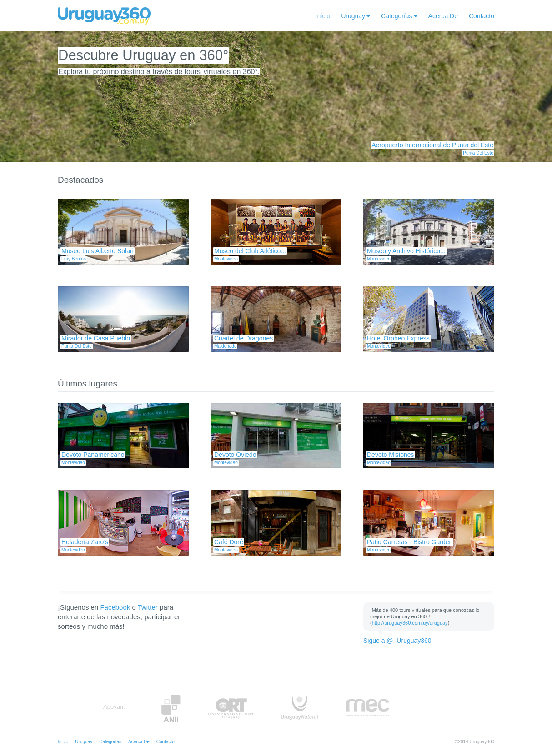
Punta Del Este (478, 153)
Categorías (396, 16)
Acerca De (443, 16)
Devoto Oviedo (235, 455)
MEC (368, 708)
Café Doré (229, 542)
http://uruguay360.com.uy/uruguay (410, 623)
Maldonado (225, 346)
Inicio (323, 16)
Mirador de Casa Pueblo (96, 338)
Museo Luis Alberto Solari (98, 251)
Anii (171, 708)
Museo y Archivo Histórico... (406, 251)
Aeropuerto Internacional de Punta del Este (432, 145)
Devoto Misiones (391, 455)
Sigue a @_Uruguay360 (397, 641)
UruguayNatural (300, 708)
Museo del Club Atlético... (250, 251)
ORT (231, 708)
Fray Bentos (74, 259)
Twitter (148, 607)
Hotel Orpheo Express (398, 338)
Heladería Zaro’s (85, 542)
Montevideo (226, 259)
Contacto (482, 16)
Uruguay (353, 16)
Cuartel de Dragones (243, 338)
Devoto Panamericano (93, 455)
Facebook (115, 607)
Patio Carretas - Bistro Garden (410, 542)
